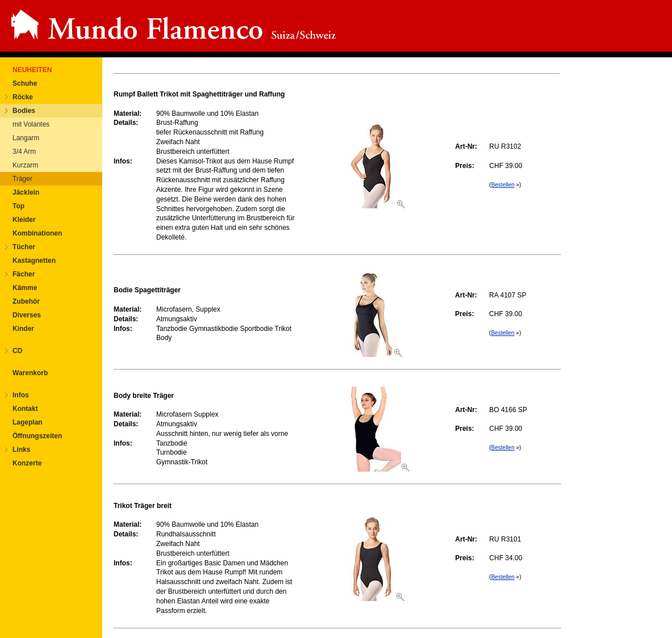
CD (17, 351)
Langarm (26, 138)
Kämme (25, 288)
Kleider (24, 220)
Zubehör (26, 301)
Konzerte (27, 463)
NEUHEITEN (32, 70)
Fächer (24, 274)
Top (18, 206)
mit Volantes (31, 124)
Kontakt (25, 409)
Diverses (27, 315)
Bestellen (503, 185)
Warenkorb (30, 373)
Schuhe (25, 83)
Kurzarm (25, 165)
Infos (21, 395)
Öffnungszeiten (37, 436)
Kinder (23, 329)
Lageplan (28, 422)
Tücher (24, 247)
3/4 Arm (24, 152)
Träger (22, 179)
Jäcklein (26, 192)
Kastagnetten (34, 261)
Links (21, 450)
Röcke (23, 97)
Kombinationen (37, 233)
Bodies (24, 111)
